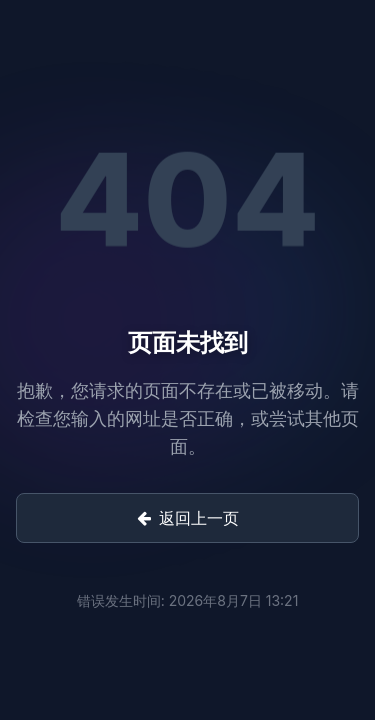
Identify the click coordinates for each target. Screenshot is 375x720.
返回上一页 (188, 518)
